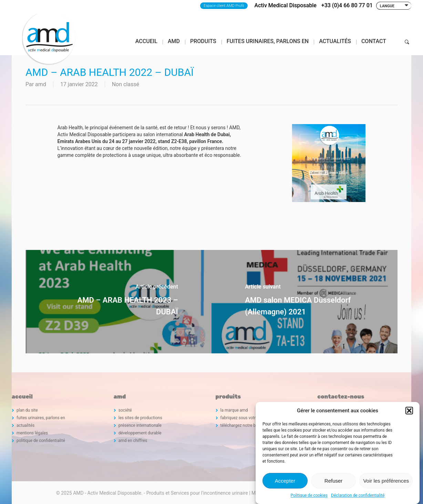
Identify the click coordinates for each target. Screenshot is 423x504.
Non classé (126, 84)
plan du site (27, 410)
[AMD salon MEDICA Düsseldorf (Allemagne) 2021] (305, 302)
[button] (409, 411)
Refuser (334, 481)
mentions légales (32, 433)
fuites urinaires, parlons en (41, 418)
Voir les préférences (386, 481)
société (125, 410)
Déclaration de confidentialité (358, 495)
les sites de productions (140, 418)
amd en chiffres (133, 441)
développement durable (140, 433)
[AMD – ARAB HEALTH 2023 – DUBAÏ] (118, 302)
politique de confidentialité (41, 441)
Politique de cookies (309, 495)
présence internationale (140, 425)
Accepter (285, 481)
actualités (25, 425)
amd (41, 84)
